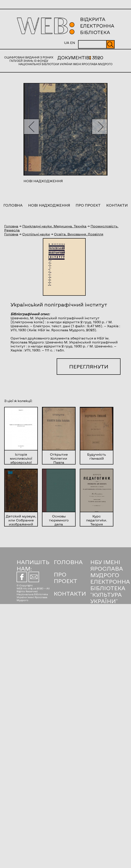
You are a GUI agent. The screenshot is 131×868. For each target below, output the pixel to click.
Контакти (117, 205)
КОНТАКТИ (70, 593)
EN (73, 43)
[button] (31, 127)
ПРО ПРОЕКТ (65, 578)
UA (67, 43)
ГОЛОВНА (68, 562)
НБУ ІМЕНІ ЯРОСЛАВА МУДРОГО (107, 568)
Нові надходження (49, 205)
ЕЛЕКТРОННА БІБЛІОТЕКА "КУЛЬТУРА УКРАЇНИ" (110, 591)
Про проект (88, 205)
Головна (13, 205)
